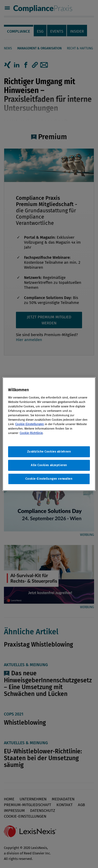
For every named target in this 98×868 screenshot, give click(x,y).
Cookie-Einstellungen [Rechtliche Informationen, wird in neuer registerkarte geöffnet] (30, 424)
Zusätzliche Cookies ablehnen (49, 451)
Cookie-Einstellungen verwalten (49, 479)
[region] (49, 434)
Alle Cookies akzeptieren (49, 465)
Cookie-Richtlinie (31, 433)
